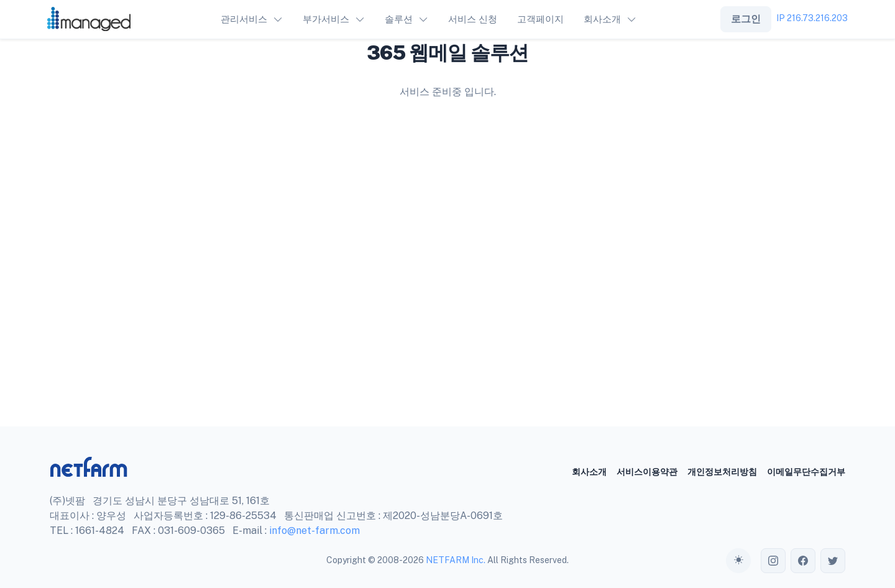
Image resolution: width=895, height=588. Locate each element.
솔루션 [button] (399, 19)
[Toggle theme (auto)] (738, 561)
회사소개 (589, 472)
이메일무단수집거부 (806, 472)
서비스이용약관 (647, 472)
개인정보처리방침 (722, 472)
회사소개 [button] (602, 19)
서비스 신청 (473, 19)
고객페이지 (540, 19)
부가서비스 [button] (326, 19)
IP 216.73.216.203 (812, 18)
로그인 (746, 19)
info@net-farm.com (314, 531)
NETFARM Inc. (456, 560)
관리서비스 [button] (244, 19)
